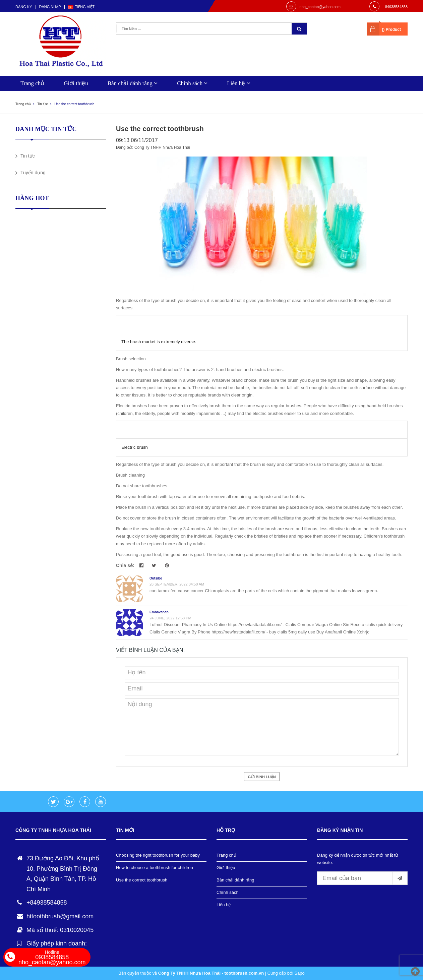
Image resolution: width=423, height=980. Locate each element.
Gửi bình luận (262, 777)
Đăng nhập (50, 7)
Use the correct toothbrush (142, 880)
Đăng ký (24, 7)
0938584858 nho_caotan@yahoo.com (52, 958)
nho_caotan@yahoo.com (320, 7)
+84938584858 (395, 7)
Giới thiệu (76, 83)
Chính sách (192, 83)
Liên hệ (238, 83)
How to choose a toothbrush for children (155, 868)
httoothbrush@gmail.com (60, 916)
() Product (391, 29)
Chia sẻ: (125, 565)
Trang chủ (32, 83)
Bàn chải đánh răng (133, 83)
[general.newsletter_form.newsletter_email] (362, 878)
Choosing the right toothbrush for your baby (158, 855)
